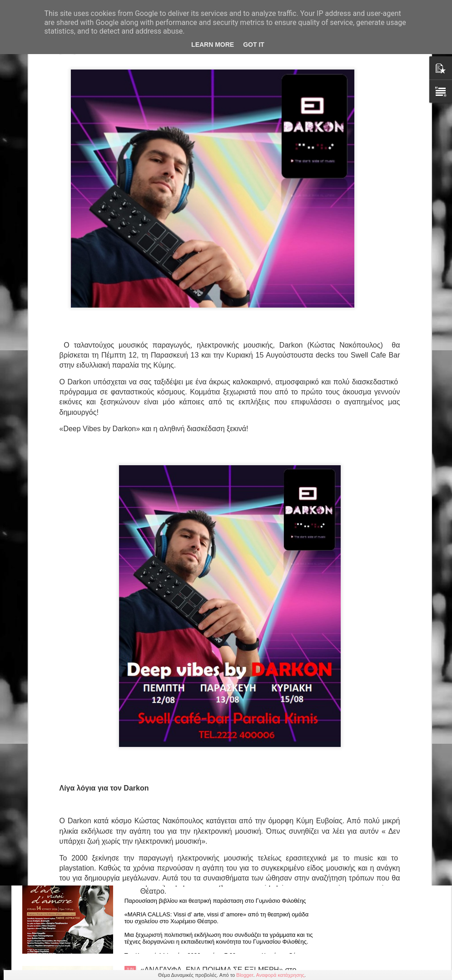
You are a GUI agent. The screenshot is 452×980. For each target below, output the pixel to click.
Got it (254, 45)
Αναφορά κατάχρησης (281, 975)
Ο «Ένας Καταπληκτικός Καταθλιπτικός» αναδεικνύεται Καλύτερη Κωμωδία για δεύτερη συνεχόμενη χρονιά (214, 669)
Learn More (213, 45)
